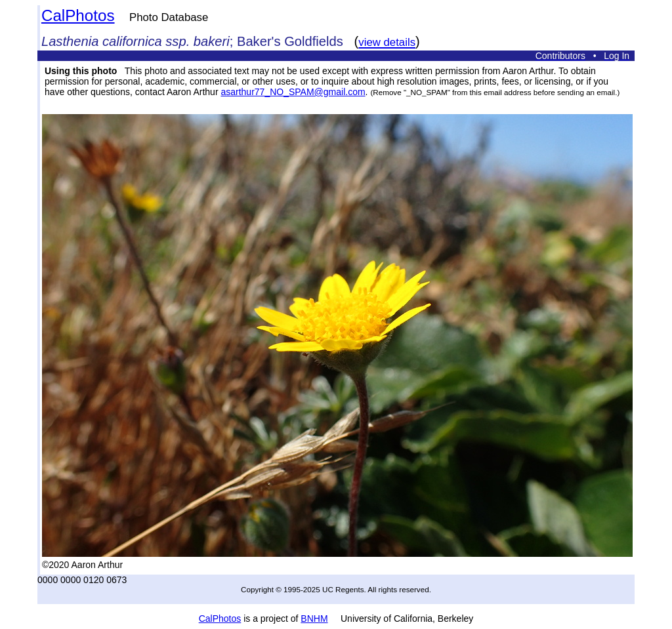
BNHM (314, 619)
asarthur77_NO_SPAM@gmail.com (293, 92)
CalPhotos (78, 15)
